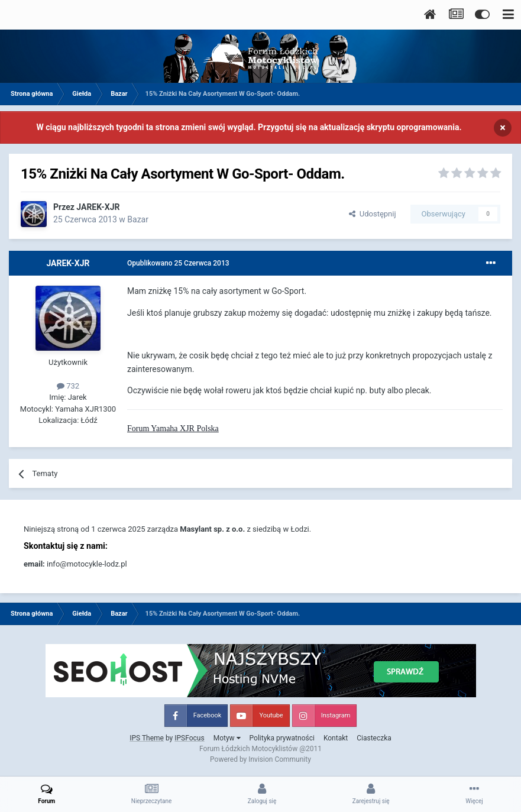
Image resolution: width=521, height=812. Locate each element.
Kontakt (336, 738)
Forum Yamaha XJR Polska (173, 428)
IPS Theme (147, 738)
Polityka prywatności (282, 738)
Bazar (138, 219)
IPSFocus (189, 738)
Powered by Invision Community (260, 759)
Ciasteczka (374, 738)
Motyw (227, 738)
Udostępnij (372, 214)
